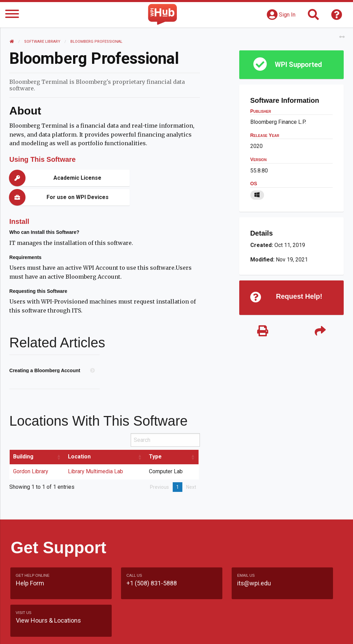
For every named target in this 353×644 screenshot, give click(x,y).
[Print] (262, 332)
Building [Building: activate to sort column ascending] (24, 437)
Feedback (221, 618)
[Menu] (12, 15)
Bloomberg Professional (97, 42)
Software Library (43, 42)
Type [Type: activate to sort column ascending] (156, 437)
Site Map (255, 618)
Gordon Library (32, 452)
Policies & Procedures (262, 632)
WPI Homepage (296, 618)
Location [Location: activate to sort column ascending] (80, 437)
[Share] (319, 332)
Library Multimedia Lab (97, 452)
